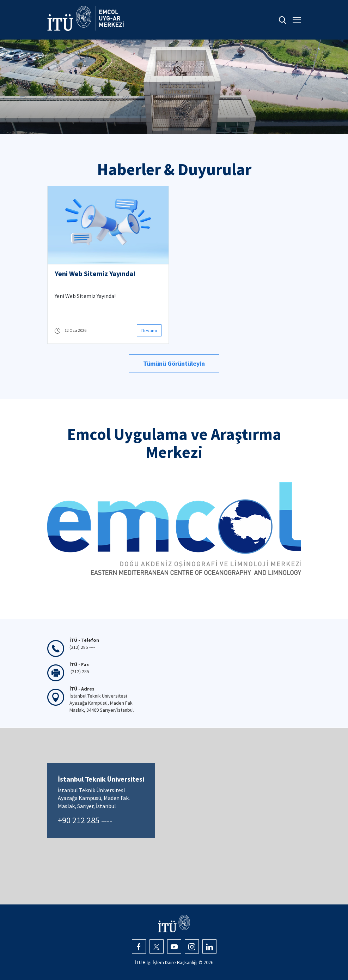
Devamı (149, 330)
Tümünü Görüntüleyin (174, 363)
